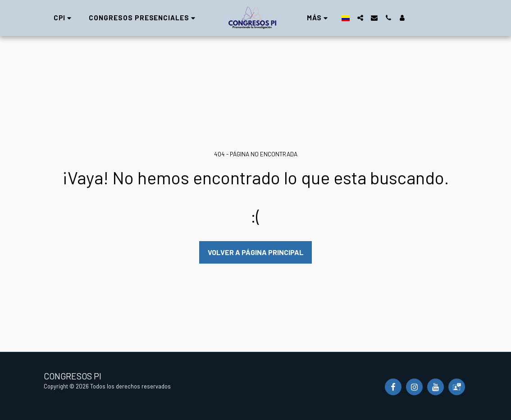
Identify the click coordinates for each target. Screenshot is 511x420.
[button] (64, 18)
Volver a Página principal (256, 252)
